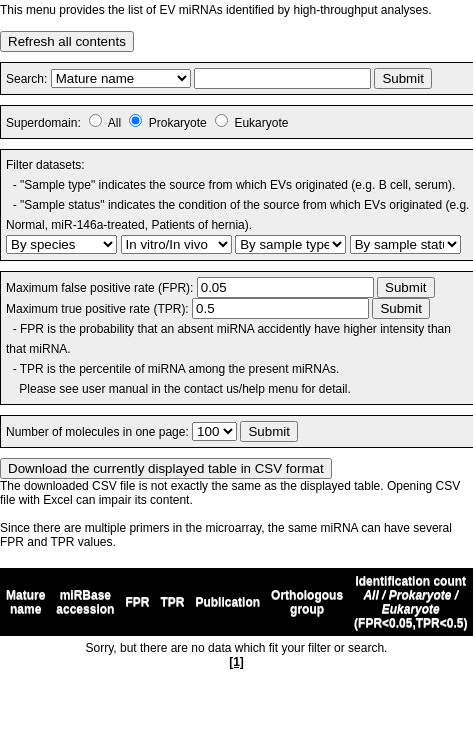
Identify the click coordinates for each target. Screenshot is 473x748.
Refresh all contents (67, 41)
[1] (236, 662)
